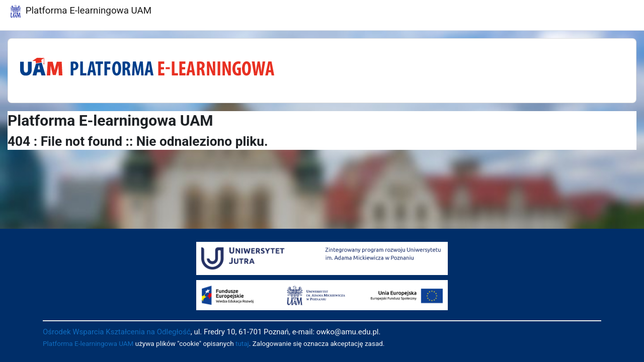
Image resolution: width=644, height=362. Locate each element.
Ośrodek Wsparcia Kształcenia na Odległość (117, 332)
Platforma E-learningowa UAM (88, 343)
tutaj (242, 343)
